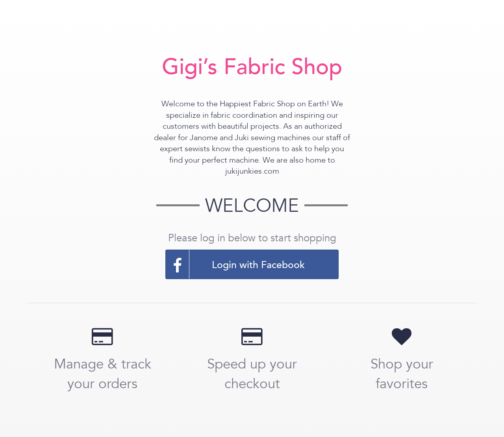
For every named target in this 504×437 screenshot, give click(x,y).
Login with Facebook (235, 264)
